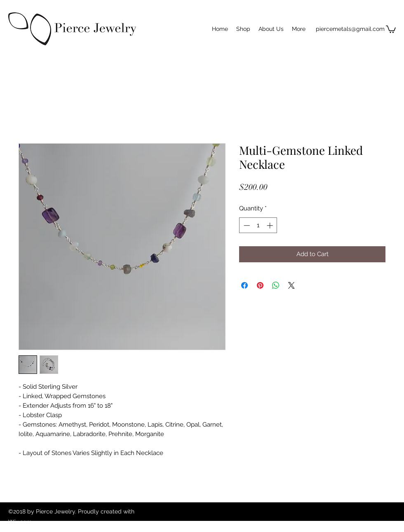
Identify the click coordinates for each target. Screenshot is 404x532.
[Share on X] (291, 285)
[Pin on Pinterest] (260, 285)
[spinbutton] (258, 225)
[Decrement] (246, 225)
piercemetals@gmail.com (350, 29)
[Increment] (271, 225)
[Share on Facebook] (244, 285)
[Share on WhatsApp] (276, 285)
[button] (391, 29)
